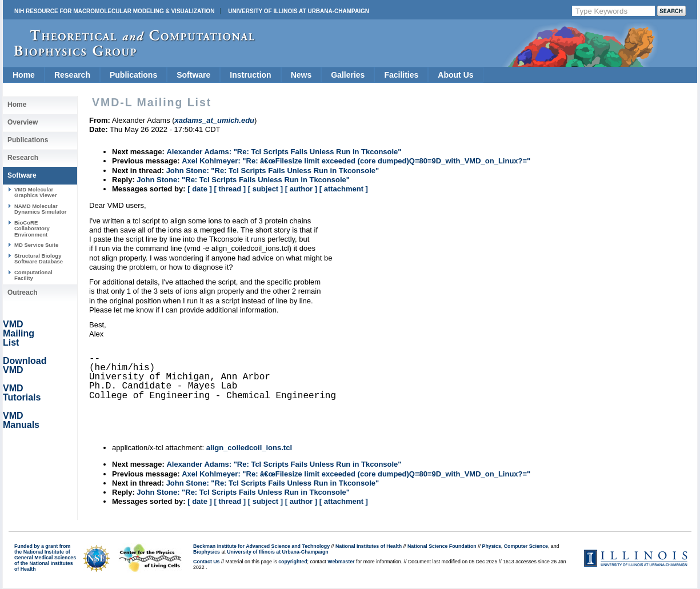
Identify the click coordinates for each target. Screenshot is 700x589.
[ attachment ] (344, 189)
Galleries (348, 75)
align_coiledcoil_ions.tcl (249, 448)
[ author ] (301, 189)
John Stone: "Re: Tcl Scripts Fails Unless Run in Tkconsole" (273, 171)
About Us (455, 75)
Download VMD (25, 365)
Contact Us (206, 562)
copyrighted (293, 562)
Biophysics (207, 552)
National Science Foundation (442, 546)
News (301, 75)
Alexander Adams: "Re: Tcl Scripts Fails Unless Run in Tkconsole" (284, 152)
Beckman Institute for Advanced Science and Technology (261, 546)
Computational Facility (33, 275)
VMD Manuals (21, 420)
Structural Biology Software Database (39, 259)
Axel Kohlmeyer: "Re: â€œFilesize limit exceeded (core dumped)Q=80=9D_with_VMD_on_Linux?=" (356, 161)
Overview (23, 122)
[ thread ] (230, 189)
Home (24, 75)
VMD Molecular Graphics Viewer (35, 192)
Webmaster (341, 562)
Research (72, 75)
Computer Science (526, 546)
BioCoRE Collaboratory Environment (32, 229)
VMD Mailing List (19, 333)
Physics (492, 546)
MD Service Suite (36, 245)
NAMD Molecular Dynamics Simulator (41, 209)
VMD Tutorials (22, 393)
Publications (133, 75)
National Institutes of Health (369, 546)
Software (193, 75)
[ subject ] (265, 189)
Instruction (250, 75)
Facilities (401, 75)
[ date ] (200, 189)
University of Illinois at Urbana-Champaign (299, 11)
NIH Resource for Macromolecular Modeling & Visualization (114, 11)
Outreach (23, 293)
